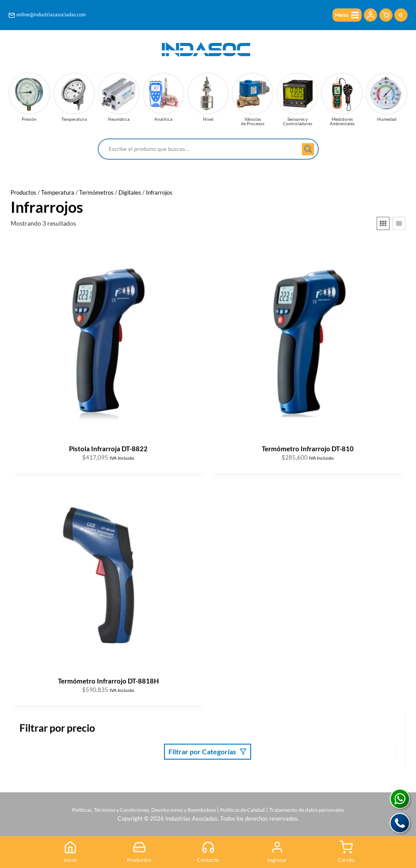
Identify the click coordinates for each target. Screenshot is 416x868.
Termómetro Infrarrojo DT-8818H (108, 681)
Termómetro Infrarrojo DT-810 (308, 449)
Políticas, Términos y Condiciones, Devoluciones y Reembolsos (137, 807)
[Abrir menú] (345, 16)
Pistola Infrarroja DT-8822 (108, 449)
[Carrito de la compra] (394, 16)
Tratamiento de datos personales (315, 807)
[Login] (370, 15)
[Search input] (204, 149)
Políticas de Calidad (245, 807)
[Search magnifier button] (308, 149)
